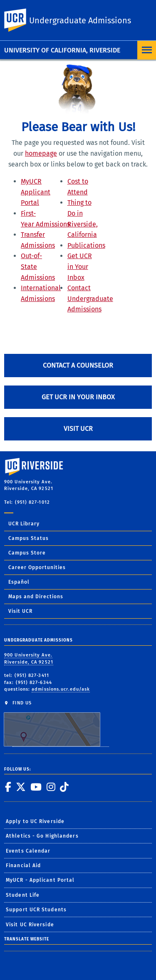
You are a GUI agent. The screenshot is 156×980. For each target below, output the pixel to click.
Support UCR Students (36, 910)
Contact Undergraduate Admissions (90, 298)
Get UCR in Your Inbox (80, 266)
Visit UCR (78, 429)
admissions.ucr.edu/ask (61, 689)
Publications (86, 245)
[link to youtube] (36, 787)
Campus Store (27, 553)
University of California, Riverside (62, 50)
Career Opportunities (37, 567)
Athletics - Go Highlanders (42, 836)
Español (19, 582)
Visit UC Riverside (30, 925)
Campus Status (28, 538)
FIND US (56, 723)
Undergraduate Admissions (80, 20)
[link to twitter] (21, 787)
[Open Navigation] (147, 50)
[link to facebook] (8, 787)
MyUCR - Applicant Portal (40, 880)
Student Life (23, 895)
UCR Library (24, 524)
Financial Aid (23, 866)
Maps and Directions (36, 597)
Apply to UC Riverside (35, 821)
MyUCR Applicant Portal (36, 192)
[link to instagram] (51, 787)
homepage (41, 153)
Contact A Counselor (78, 365)
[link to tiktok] (64, 787)
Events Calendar (28, 851)
